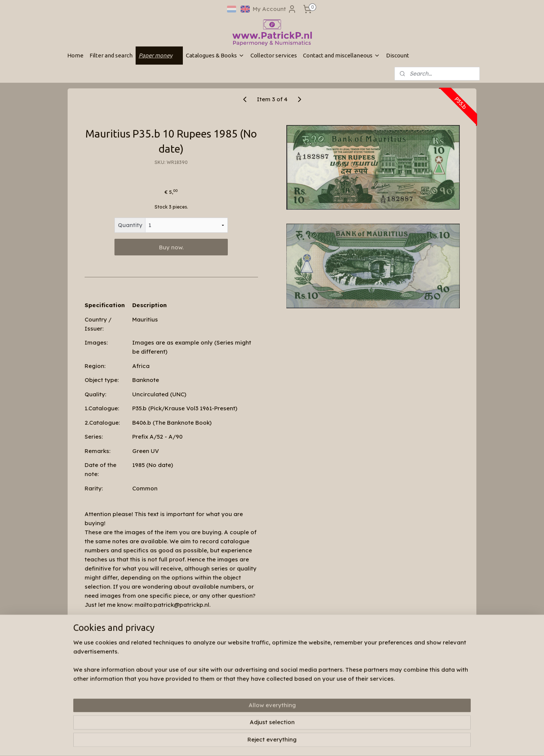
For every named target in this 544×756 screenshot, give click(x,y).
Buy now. (171, 247)
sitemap (259, 742)
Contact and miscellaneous (342, 55)
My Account (275, 9)
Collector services (274, 55)
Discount (398, 55)
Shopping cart (167, 704)
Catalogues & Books (215, 55)
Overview (104, 624)
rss (274, 742)
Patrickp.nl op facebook (267, 679)
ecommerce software (303, 742)
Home (75, 55)
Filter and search (111, 55)
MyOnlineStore (371, 742)
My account (164, 697)
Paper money (159, 55)
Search (159, 690)
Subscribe (337, 707)
